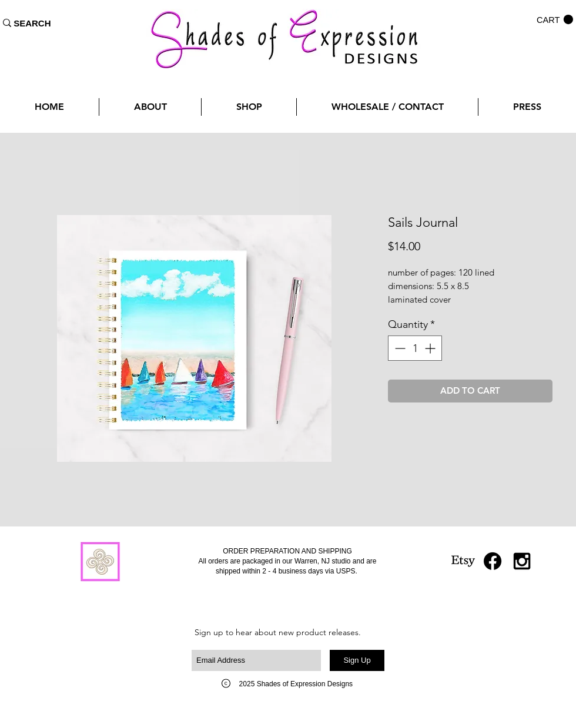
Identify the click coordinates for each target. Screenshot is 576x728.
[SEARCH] (32, 23)
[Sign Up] (357, 660)
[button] (555, 20)
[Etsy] (463, 561)
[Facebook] (493, 561)
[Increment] (431, 348)
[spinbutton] (415, 348)
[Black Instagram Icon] (522, 561)
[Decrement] (399, 348)
